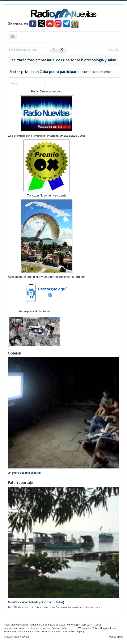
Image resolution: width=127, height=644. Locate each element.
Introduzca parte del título (8, 47)
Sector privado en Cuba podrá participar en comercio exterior (61, 72)
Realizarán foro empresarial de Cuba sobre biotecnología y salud (63, 60)
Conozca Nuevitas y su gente (47, 195)
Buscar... (8, 81)
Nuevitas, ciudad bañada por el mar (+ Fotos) (36, 602)
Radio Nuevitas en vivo (47, 91)
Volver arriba (116, 637)
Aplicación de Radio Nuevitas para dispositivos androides (47, 277)
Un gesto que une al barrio (24, 473)
